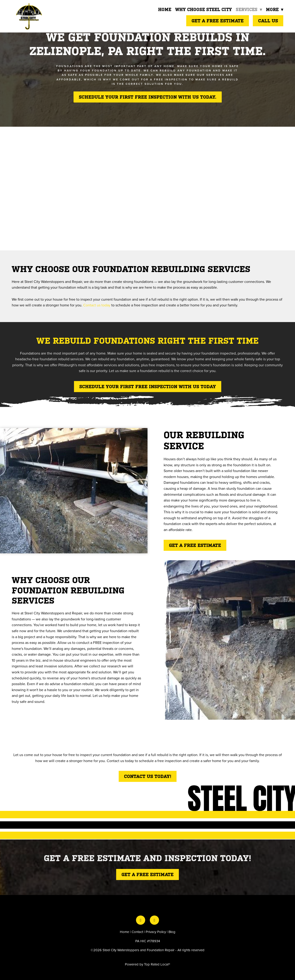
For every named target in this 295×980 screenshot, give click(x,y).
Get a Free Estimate (218, 21)
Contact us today (97, 305)
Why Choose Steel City (203, 9)
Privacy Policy (156, 932)
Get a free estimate (195, 545)
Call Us (268, 21)
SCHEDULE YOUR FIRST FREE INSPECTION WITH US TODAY (148, 387)
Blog (172, 932)
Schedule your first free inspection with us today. (148, 97)
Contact (137, 932)
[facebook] (141, 920)
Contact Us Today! (148, 776)
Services (248, 9)
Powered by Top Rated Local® (147, 964)
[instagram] (154, 920)
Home (164, 9)
